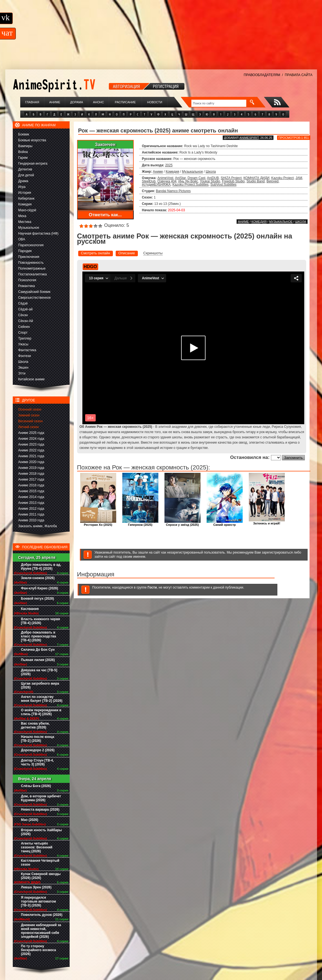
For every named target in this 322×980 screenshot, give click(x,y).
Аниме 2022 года (31, 450)
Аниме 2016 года (31, 485)
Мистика (25, 222)
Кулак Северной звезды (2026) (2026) (41, 876)
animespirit (249, 138)
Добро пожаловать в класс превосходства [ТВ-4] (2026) (39, 636)
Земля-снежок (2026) (38, 578)
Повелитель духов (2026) (42, 915)
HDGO (90, 267)
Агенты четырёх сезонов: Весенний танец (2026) (37, 847)
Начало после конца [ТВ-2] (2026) (38, 739)
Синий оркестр (225, 523)
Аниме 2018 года (31, 474)
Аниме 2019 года (31, 468)
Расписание (125, 102)
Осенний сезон (30, 409)
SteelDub (149, 181)
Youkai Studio (210, 181)
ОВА (22, 239)
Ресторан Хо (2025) (98, 523)
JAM (299, 178)
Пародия (25, 251)
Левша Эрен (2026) (36, 887)
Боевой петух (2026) (38, 599)
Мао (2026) (30, 820)
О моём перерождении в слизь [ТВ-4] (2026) (41, 712)
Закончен (105, 145)
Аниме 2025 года (31, 433)
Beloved (272, 181)
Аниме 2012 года (31, 509)
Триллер (25, 338)
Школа (23, 362)
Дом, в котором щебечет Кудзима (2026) (41, 798)
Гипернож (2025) (140, 523)
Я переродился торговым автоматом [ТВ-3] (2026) (39, 901)
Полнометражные (32, 268)
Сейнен (24, 327)
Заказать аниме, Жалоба (38, 526)
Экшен (23, 368)
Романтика (27, 286)
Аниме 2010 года (31, 520)
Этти (22, 373)
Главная (32, 102)
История (25, 193)
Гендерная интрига (33, 164)
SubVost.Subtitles (224, 185)
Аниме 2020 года (31, 462)
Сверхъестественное (35, 298)
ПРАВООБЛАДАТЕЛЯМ (262, 75)
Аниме (55, 102)
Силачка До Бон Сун (38, 650)
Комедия (25, 204)
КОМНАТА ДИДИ (257, 178)
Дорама (77, 102)
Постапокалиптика (33, 274)
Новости (155, 102)
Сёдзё (23, 303)
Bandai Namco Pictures (173, 191)
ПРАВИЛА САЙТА (299, 75)
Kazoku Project (282, 178)
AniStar (180, 178)
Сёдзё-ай (26, 309)
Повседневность (31, 263)
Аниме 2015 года (31, 491)
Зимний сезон (29, 415)
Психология (27, 280)
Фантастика (27, 350)
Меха (22, 216)
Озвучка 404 (167, 181)
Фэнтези (25, 356)
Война (23, 152)
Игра (22, 187)
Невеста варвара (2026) (40, 810)
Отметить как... (105, 215)
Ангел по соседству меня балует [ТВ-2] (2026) (42, 699)
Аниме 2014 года (31, 497)
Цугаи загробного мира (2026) (40, 685)
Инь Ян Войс (188, 181)
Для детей (26, 175)
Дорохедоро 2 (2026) (38, 750)
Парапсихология (31, 245)
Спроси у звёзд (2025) (182, 523)
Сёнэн (23, 315)
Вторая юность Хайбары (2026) (42, 832)
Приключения (29, 257)
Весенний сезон (31, 421)
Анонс (98, 102)
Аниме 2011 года (31, 514)
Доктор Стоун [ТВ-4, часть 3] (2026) (38, 762)
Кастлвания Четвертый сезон (40, 863)
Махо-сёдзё (27, 210)
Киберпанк (26, 198)
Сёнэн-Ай (26, 321)
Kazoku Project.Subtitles (191, 185)
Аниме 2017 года (31, 479)
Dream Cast (196, 178)
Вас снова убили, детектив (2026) (36, 725)
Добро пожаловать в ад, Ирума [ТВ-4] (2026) (41, 567)
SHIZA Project (231, 178)
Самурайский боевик (34, 292)
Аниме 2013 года (31, 503)
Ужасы (23, 344)
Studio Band (256, 181)
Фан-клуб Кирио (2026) (40, 588)
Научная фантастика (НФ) (38, 233)
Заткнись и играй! (267, 522)
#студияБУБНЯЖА (156, 185)
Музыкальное (29, 228)
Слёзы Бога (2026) (36, 786)
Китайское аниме (31, 379)
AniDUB (213, 178)
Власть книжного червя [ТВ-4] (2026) (41, 621)
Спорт (23, 333)
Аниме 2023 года (31, 444)
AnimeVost (165, 178)
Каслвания (30, 609)
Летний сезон (29, 427)
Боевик (24, 134)
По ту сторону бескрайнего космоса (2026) (39, 950)
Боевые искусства (32, 140)
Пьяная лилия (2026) (38, 660)
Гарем (23, 158)
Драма (23, 181)
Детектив (25, 169)
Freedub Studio (233, 181)
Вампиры (25, 146)
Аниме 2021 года (31, 456)
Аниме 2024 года (31, 439)
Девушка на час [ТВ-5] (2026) (39, 672)
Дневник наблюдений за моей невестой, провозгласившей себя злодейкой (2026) (41, 931)
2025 (169, 165)
